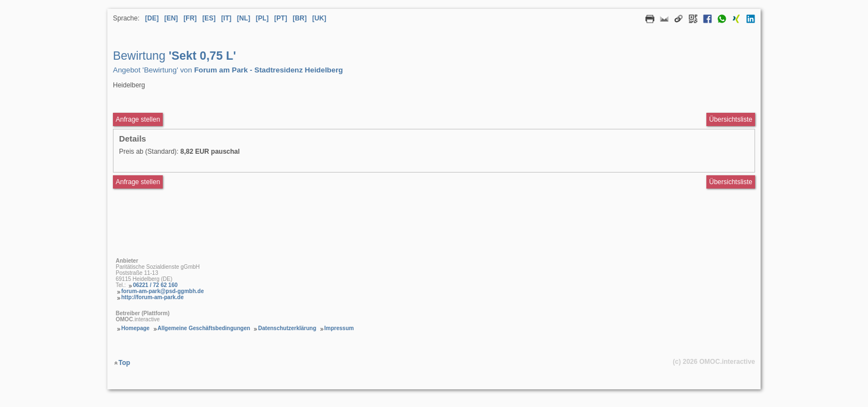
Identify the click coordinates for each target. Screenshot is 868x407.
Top (124, 363)
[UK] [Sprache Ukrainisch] (319, 18)
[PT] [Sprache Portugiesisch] (280, 18)
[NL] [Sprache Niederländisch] (244, 18)
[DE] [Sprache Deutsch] (152, 18)
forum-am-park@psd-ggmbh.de (162, 291)
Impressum (339, 328)
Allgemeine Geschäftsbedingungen (204, 328)
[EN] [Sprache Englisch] (171, 18)
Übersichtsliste (731, 119)
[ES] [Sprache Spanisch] (209, 18)
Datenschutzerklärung (287, 328)
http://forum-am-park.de (153, 297)
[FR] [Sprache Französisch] (190, 18)
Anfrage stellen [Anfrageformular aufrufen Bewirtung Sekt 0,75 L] (138, 119)
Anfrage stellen (138, 182)
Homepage (135, 328)
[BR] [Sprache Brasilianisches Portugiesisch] (300, 18)
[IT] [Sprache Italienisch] (226, 18)
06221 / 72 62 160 (155, 285)
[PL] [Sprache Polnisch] (262, 18)
